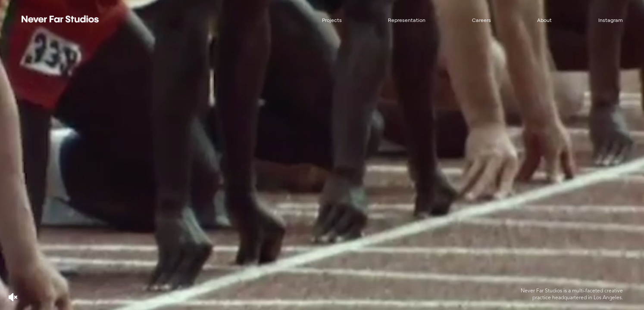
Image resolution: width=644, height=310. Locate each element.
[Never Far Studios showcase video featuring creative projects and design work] (322, 155)
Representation (407, 20)
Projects (332, 20)
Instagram (611, 20)
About (544, 20)
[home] (73, 20)
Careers (481, 20)
